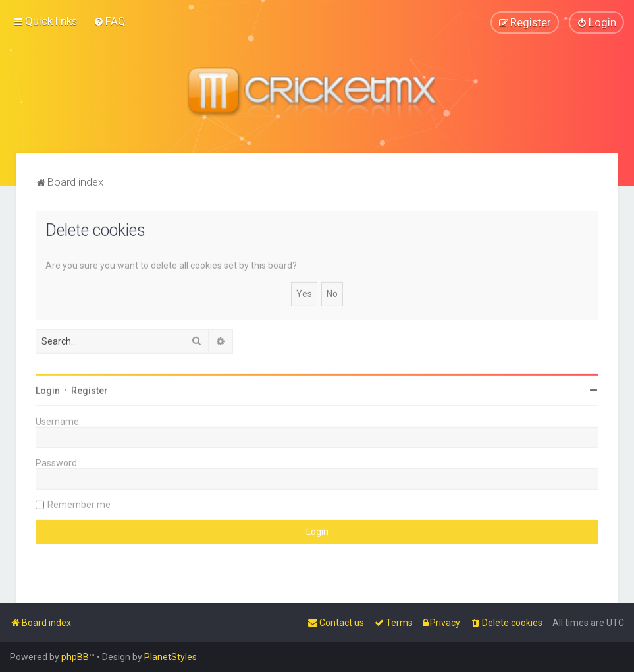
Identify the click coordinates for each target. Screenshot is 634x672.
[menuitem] (110, 21)
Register (90, 390)
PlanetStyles (171, 657)
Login (48, 390)
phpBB (75, 657)
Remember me (79, 504)
